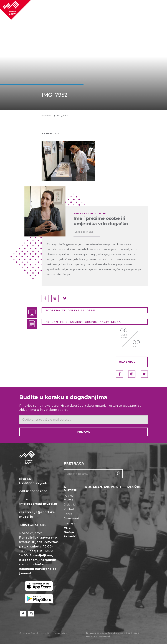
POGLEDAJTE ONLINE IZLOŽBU (70, 310)
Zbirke (68, 514)
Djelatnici (70, 505)
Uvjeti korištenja (129, 633)
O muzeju (71, 489)
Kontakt (69, 509)
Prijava (84, 432)
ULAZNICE (127, 362)
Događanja (96, 487)
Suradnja (69, 523)
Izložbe (134, 487)
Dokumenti (71, 519)
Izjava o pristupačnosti (101, 633)
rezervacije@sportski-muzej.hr (37, 515)
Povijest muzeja (69, 498)
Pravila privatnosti (98, 637)
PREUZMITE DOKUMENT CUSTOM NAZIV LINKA (83, 322)
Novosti (114, 487)
